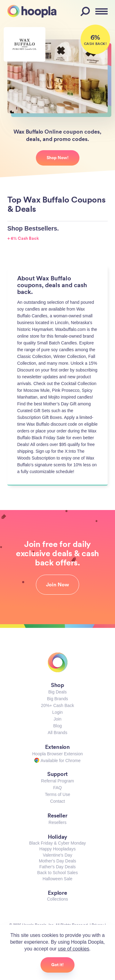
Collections (57, 899)
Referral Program (57, 781)
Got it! (57, 965)
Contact (57, 801)
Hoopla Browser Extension (57, 754)
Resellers (57, 822)
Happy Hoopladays (57, 849)
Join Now (57, 584)
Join (58, 719)
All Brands (58, 733)
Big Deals (58, 692)
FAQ (57, 788)
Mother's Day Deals (58, 861)
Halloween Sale (57, 879)
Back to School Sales (57, 873)
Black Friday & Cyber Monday (57, 843)
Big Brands (57, 699)
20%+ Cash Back (58, 705)
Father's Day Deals (57, 867)
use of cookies (74, 949)
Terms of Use (57, 794)
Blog (57, 726)
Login (57, 712)
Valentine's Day (58, 855)
